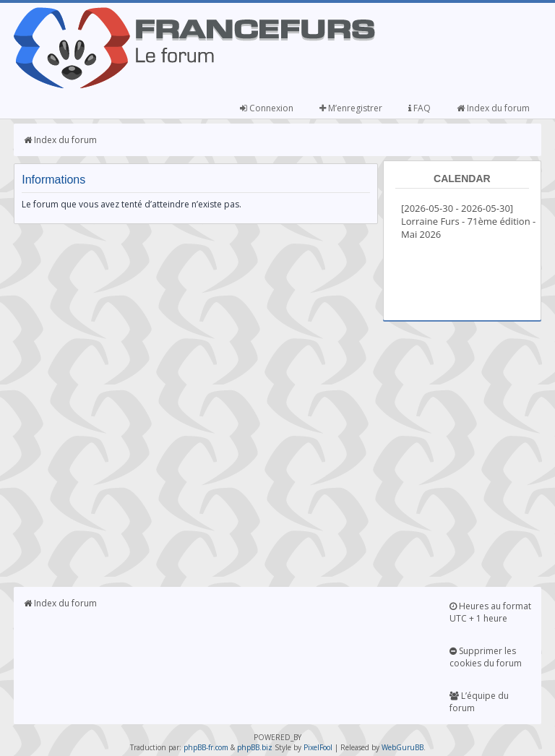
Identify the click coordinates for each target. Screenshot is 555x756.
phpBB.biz (255, 747)
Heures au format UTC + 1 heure (490, 612)
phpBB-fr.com (206, 747)
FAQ (420, 108)
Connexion (267, 108)
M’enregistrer (351, 108)
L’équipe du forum (479, 702)
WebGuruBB (403, 747)
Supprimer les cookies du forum (486, 657)
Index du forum (493, 108)
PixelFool (318, 747)
